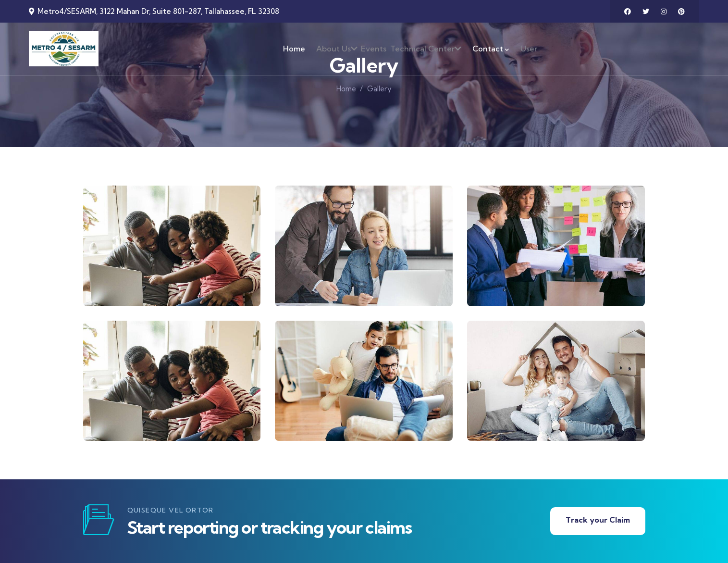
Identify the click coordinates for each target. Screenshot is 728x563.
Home (346, 89)
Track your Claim (598, 520)
